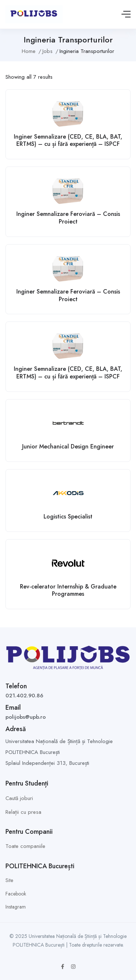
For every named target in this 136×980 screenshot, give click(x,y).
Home (29, 51)
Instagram (16, 907)
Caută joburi (19, 798)
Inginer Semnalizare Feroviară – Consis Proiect (68, 218)
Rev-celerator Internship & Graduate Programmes (68, 590)
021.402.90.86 (24, 696)
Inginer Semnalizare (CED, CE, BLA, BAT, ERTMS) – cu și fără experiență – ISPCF (68, 140)
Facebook (16, 894)
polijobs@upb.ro (26, 717)
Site (9, 880)
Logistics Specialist (68, 516)
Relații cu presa (23, 812)
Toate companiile (25, 846)
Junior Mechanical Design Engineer (68, 446)
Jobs (48, 51)
